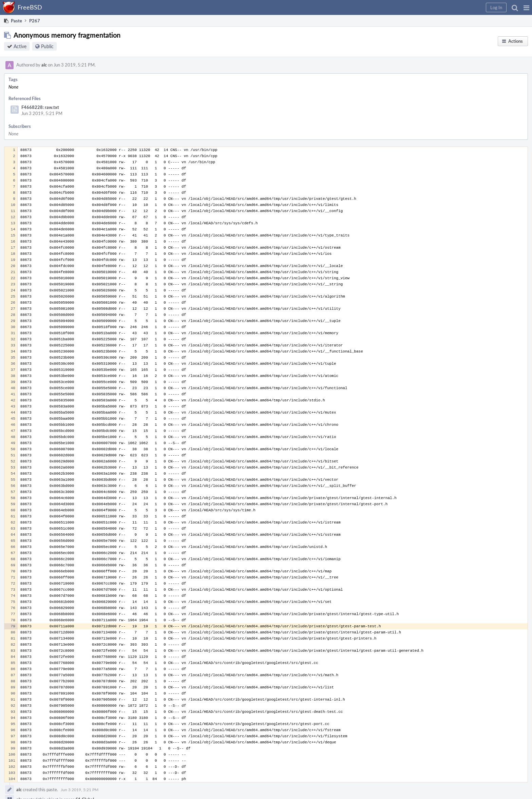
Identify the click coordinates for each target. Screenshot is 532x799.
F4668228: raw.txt (40, 107)
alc (44, 65)
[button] (526, 7)
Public (47, 46)
